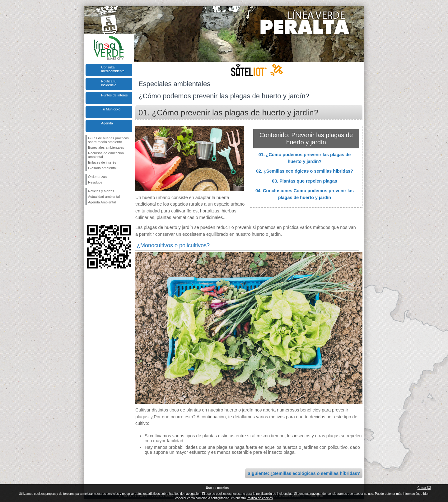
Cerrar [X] (424, 488)
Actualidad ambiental (104, 197)
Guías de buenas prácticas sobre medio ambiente (108, 140)
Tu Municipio (111, 109)
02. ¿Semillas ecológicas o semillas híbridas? (305, 171)
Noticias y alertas (101, 191)
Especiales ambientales (106, 147)
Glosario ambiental (102, 168)
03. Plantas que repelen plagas (305, 181)
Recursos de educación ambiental (106, 155)
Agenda (107, 123)
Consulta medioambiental (113, 69)
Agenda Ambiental (102, 202)
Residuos (95, 182)
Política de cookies (260, 498)
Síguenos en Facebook (89, 215)
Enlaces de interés (102, 162)
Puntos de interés (114, 95)
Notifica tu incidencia (109, 83)
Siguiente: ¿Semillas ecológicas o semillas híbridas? (304, 473)
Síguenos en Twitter (100, 215)
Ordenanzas (97, 177)
